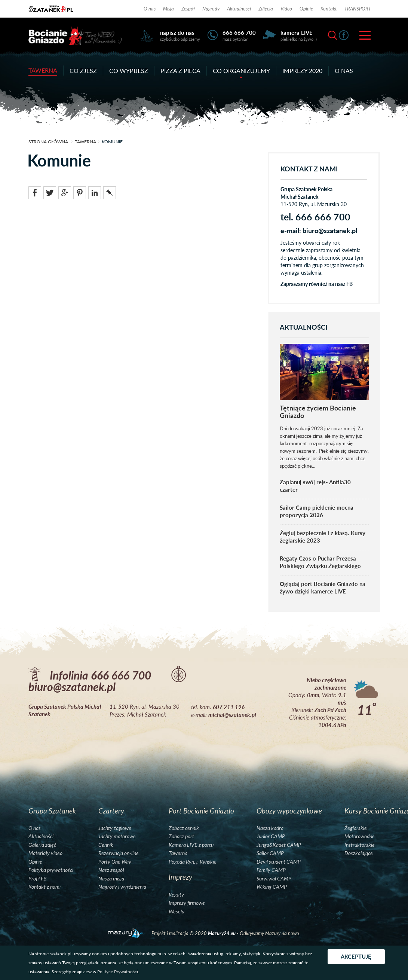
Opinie (306, 9)
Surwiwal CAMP (274, 879)
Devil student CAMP (279, 862)
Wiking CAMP (272, 887)
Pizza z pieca (180, 71)
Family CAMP (271, 870)
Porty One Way (115, 862)
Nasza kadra (270, 828)
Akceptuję (356, 956)
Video (286, 9)
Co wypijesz (129, 71)
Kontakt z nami (45, 887)
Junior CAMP (271, 836)
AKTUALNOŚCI (303, 327)
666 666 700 (239, 33)
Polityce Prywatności (118, 972)
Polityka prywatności (51, 870)
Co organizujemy (241, 71)
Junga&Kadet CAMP (279, 845)
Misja (168, 9)
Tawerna (43, 70)
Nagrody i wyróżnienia (122, 887)
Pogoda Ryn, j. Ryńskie (193, 862)
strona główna (48, 142)
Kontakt (329, 9)
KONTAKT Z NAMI (309, 169)
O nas (150, 9)
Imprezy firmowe (187, 903)
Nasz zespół (111, 870)
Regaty (176, 895)
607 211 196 (229, 707)
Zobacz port (181, 836)
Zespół (188, 9)
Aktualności (239, 9)
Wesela (177, 912)
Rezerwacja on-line (119, 853)
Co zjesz (83, 71)
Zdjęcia (266, 9)
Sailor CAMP (270, 853)
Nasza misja (111, 879)
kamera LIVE (297, 33)
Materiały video (45, 853)
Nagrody (211, 9)
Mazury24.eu (222, 933)
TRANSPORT (358, 9)
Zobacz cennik (184, 828)
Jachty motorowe (117, 836)
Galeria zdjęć (42, 845)
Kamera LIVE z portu (191, 845)
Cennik (106, 845)
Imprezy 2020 (302, 71)
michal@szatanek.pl (232, 715)
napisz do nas (177, 33)
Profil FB (37, 879)
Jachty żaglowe (115, 828)
